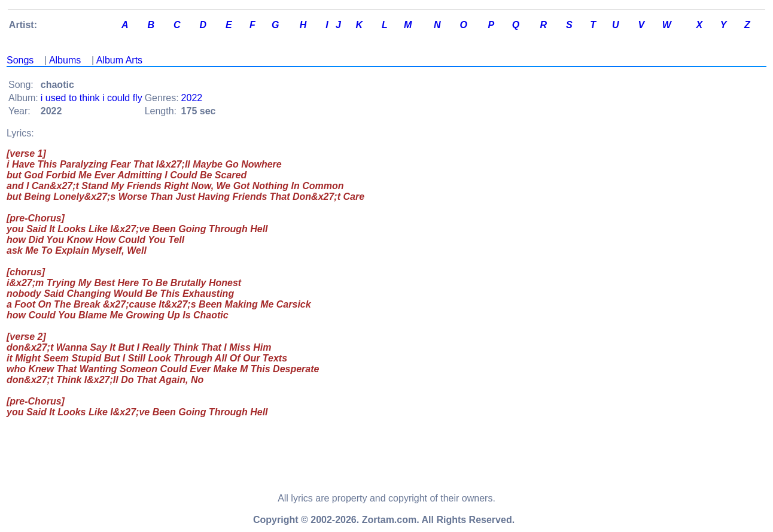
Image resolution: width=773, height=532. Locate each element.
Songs (20, 60)
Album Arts (119, 60)
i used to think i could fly (92, 98)
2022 (192, 98)
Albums (65, 60)
